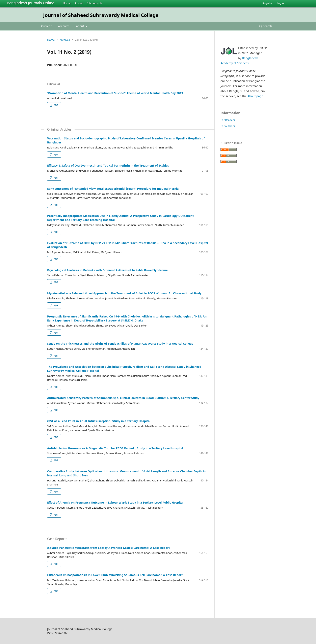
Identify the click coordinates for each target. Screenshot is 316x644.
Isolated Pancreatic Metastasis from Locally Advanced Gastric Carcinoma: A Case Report (108, 548)
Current (46, 26)
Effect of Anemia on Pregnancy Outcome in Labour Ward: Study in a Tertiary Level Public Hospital (115, 502)
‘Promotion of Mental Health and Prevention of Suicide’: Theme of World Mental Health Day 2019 (115, 93)
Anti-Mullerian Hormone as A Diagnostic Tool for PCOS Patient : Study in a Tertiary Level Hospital (115, 448)
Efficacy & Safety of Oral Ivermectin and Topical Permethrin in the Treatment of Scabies (108, 165)
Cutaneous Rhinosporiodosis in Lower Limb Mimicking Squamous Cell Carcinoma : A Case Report (115, 575)
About (79, 3)
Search (266, 26)
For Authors (228, 126)
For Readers (228, 120)
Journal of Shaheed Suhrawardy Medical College (101, 15)
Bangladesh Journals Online (31, 3)
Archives (64, 26)
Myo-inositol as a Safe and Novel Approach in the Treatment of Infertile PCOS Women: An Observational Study (124, 293)
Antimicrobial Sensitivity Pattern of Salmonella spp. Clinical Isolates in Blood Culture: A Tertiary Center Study (123, 398)
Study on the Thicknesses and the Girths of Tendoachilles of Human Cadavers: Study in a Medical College (120, 344)
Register (267, 3)
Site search (94, 3)
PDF (56, 105)
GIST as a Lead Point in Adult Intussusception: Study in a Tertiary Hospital (99, 421)
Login (280, 3)
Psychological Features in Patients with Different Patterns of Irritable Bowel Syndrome (107, 270)
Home (67, 3)
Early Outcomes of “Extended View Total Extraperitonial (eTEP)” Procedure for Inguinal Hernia (113, 189)
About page (255, 96)
